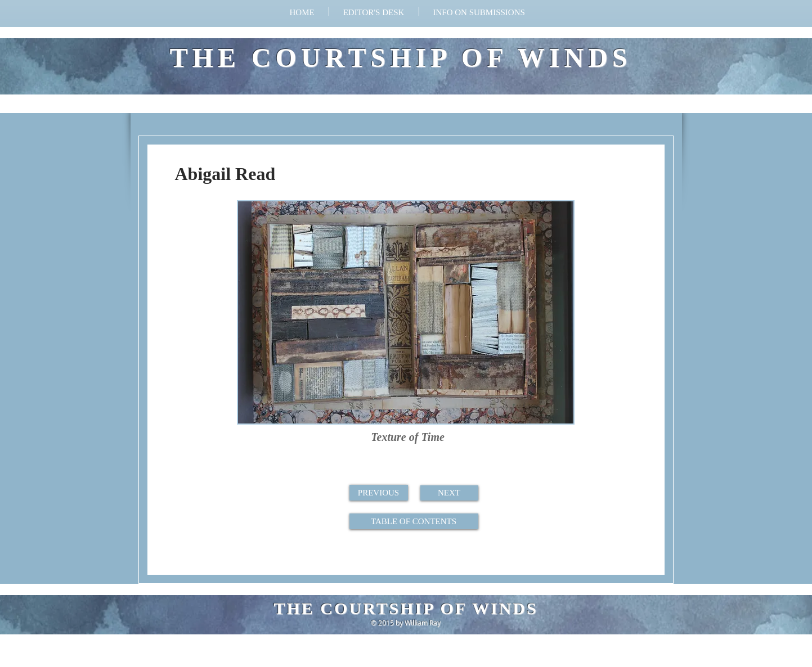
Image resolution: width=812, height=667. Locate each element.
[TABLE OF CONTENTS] (414, 521)
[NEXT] (449, 493)
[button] (479, 11)
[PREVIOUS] (379, 493)
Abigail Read (225, 174)
